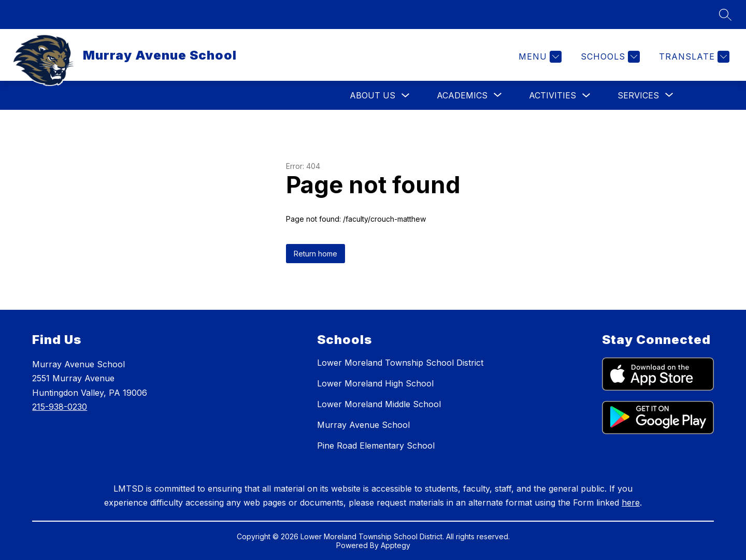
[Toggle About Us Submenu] (406, 96)
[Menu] (539, 57)
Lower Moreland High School (375, 383)
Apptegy (396, 545)
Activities (553, 95)
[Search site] (725, 15)
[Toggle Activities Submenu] (586, 96)
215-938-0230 (60, 407)
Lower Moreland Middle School (379, 404)
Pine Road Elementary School (376, 446)
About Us (372, 95)
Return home (315, 254)
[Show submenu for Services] (638, 95)
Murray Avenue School (363, 425)
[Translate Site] (693, 57)
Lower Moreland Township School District (400, 363)
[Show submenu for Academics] (462, 95)
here (631, 502)
